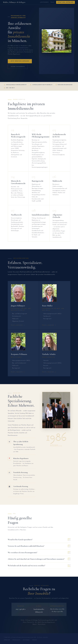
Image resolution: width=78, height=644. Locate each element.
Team (52, 2)
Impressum (7, 640)
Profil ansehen (18, 325)
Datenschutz (16, 640)
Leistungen (44, 2)
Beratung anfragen (65, 2)
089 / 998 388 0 (21, 609)
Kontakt (35, 640)
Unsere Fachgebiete (18, 67)
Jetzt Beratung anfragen (20, 61)
